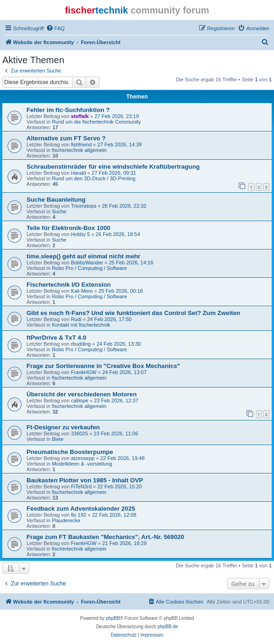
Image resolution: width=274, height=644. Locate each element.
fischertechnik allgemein (79, 150)
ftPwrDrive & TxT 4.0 (56, 338)
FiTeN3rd (81, 486)
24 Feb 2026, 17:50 (109, 319)
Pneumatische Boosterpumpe (70, 452)
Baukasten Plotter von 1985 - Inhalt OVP (85, 480)
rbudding (81, 344)
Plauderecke (66, 520)
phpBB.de (168, 627)
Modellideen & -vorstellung (82, 464)
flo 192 (78, 515)
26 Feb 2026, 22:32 (124, 206)
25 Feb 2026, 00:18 (121, 291)
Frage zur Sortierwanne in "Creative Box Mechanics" (103, 366)
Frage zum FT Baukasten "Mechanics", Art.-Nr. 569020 (105, 537)
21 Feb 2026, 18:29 (124, 543)
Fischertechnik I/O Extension (69, 285)
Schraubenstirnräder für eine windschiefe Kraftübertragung (113, 167)
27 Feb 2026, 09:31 (114, 173)
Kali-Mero (82, 291)
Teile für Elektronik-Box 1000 (68, 228)
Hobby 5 (80, 234)
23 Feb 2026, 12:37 (116, 401)
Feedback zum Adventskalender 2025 (81, 509)
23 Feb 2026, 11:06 (116, 434)
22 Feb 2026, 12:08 (114, 515)
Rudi (76, 319)
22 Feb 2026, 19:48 (122, 458)
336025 (79, 434)
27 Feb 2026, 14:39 (119, 145)
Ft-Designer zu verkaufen (63, 427)
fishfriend (81, 145)
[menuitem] (55, 28)
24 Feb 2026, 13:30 (118, 344)
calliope (79, 401)
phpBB (113, 618)
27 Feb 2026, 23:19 (117, 116)
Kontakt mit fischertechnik (81, 325)
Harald (78, 173)
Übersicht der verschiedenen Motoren (82, 394)
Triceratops (84, 206)
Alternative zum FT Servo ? (66, 138)
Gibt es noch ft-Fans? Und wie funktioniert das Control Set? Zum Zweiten (133, 313)
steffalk (80, 116)
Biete (57, 439)
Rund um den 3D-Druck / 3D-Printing (94, 178)
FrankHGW (84, 372)
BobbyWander (87, 263)
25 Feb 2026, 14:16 (131, 263)
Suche (59, 211)
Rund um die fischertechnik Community (96, 122)
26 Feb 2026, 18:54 (118, 234)
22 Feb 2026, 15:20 (119, 486)
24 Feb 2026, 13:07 (124, 372)
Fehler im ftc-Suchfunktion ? (68, 110)
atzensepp (83, 458)
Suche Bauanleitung (56, 200)
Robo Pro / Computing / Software (89, 268)
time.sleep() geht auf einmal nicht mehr (84, 256)
